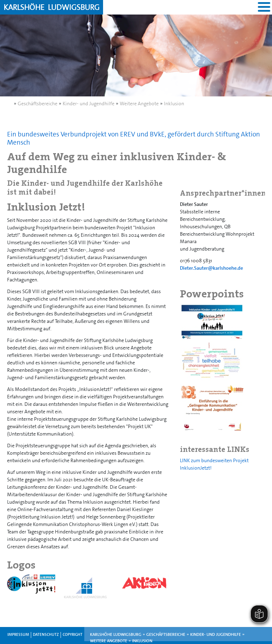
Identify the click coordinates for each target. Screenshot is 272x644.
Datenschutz (46, 635)
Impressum (18, 635)
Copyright (73, 635)
